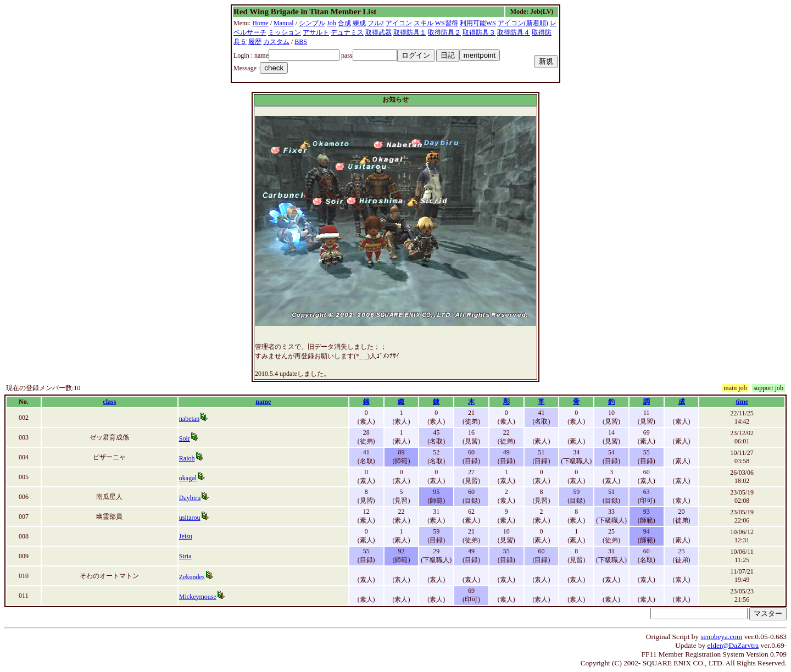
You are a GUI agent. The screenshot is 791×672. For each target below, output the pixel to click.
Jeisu (186, 536)
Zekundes (192, 577)
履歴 (255, 42)
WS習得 (447, 23)
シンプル (312, 23)
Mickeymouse (198, 597)
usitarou (190, 518)
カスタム (276, 42)
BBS (301, 42)
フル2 (376, 23)
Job (332, 23)
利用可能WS (478, 23)
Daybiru (190, 498)
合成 (344, 23)
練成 (359, 23)
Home (260, 23)
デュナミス (347, 32)
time (742, 402)
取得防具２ (444, 32)
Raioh (187, 458)
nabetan (189, 419)
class (109, 402)
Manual (284, 23)
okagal (188, 478)
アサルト (316, 32)
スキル (424, 23)
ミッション (285, 32)
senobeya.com (721, 637)
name (263, 402)
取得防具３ (479, 32)
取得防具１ (410, 32)
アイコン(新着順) (523, 23)
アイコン (399, 23)
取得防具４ (514, 32)
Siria (185, 556)
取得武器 (378, 32)
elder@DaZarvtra (733, 645)
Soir (185, 438)
